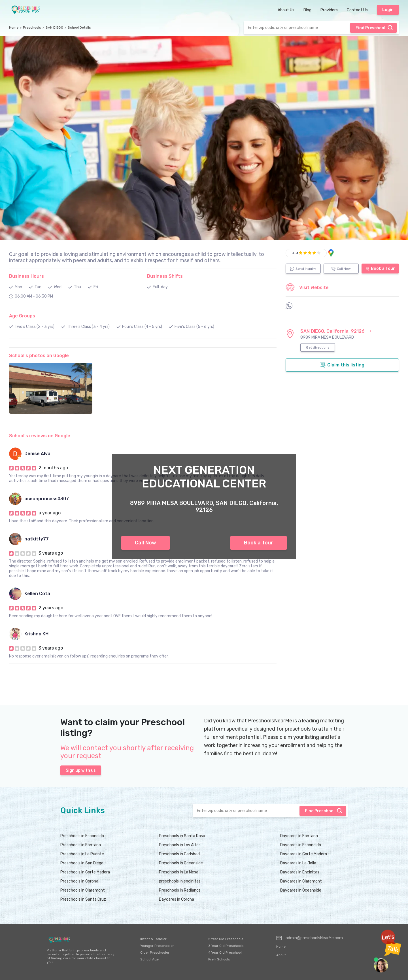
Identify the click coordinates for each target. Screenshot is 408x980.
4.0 (295, 253)
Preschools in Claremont (83, 890)
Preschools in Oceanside (181, 863)
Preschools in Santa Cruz (83, 899)
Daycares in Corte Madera (304, 854)
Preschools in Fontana (81, 845)
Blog (307, 10)
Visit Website (307, 287)
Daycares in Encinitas (300, 872)
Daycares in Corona (177, 899)
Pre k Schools (219, 959)
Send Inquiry (303, 269)
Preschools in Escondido (82, 836)
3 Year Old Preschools (226, 946)
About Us (286, 10)
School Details (79, 27)
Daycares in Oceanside (301, 890)
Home (14, 27)
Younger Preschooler (157, 946)
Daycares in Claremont (301, 881)
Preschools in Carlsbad (179, 854)
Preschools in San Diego (82, 863)
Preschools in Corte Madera (85, 872)
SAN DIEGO (54, 27)
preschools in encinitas (180, 881)
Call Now (145, 543)
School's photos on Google (39, 356)
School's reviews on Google (40, 436)
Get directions (318, 347)
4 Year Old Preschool (225, 953)
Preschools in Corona (79, 881)
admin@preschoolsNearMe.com (310, 938)
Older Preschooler (155, 953)
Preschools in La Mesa (179, 872)
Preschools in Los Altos (180, 845)
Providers (329, 10)
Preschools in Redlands (180, 890)
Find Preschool (374, 27)
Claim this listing (342, 365)
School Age (149, 959)
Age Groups (22, 316)
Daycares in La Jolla (298, 863)
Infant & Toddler (153, 939)
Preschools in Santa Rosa (182, 836)
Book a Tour (259, 543)
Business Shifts (165, 276)
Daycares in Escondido (301, 845)
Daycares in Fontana (299, 836)
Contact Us (357, 10)
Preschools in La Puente (82, 854)
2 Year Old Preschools (226, 939)
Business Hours (26, 276)
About (281, 955)
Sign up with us (81, 770)
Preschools (32, 27)
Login (388, 10)
